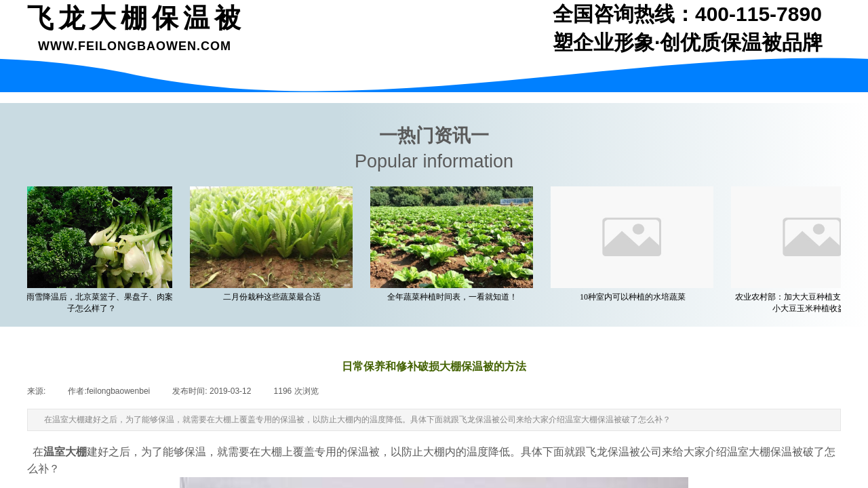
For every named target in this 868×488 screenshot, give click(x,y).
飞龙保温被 (613, 452)
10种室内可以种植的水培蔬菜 (635, 297)
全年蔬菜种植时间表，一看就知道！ (455, 297)
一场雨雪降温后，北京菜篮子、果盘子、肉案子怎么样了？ (94, 303)
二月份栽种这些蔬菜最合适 (275, 297)
